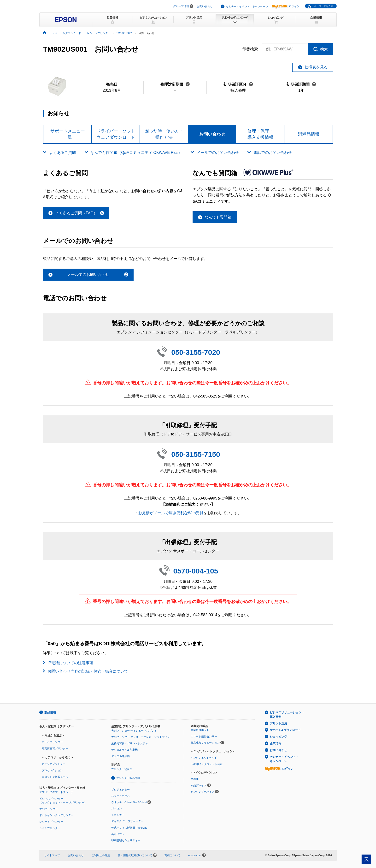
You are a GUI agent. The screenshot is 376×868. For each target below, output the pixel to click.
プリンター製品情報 (128, 778)
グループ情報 (181, 6)
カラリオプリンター (54, 764)
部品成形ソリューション (205, 743)
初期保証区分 (238, 84)
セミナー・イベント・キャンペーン (247, 6)
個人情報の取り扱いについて (137, 855)
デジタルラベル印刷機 (124, 750)
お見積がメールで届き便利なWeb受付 (171, 513)
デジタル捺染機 (120, 756)
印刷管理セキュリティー (126, 840)
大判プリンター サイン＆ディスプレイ (134, 731)
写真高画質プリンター (55, 748)
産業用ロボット (200, 730)
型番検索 (250, 49)
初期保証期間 (301, 84)
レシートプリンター (51, 822)
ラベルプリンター (50, 828)
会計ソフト (118, 834)
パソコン (117, 808)
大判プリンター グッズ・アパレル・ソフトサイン (141, 737)
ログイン (286, 6)
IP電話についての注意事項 (70, 663)
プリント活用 (278, 723)
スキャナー (118, 815)
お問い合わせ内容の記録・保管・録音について (88, 671)
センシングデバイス (203, 792)
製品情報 (50, 712)
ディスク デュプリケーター (127, 821)
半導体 (195, 779)
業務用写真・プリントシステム (130, 743)
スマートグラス (120, 796)
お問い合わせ (205, 6)
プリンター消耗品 (122, 769)
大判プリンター (49, 809)
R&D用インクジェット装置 (207, 764)
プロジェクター (120, 790)
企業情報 (276, 743)
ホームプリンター (52, 742)
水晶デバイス (199, 785)
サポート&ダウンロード (285, 730)
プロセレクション (52, 770)
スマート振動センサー (204, 736)
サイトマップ (52, 855)
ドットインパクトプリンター (56, 815)
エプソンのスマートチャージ (56, 792)
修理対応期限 (175, 84)
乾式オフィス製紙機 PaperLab (129, 828)
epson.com (195, 855)
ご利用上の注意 (101, 855)
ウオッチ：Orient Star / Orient (129, 802)
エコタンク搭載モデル (55, 777)
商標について (172, 855)
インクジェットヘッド (204, 758)
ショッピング (278, 737)
